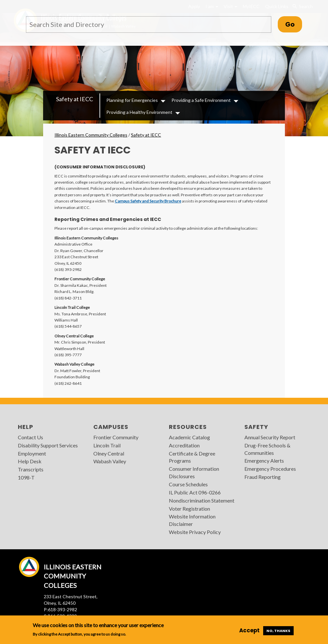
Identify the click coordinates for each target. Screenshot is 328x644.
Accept (249, 630)
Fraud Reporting (263, 477)
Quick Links (277, 6)
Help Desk (30, 461)
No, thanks (278, 631)
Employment (32, 453)
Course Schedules (188, 484)
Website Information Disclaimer (192, 520)
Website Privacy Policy (195, 532)
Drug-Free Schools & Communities (267, 449)
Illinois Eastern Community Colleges (91, 135)
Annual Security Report (270, 437)
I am (212, 6)
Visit (230, 6)
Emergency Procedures (270, 469)
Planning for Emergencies (132, 100)
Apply (194, 6)
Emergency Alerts (264, 461)
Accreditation (184, 445)
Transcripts (31, 469)
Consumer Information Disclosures (194, 472)
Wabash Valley (110, 461)
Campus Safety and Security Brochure (148, 201)
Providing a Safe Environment (201, 100)
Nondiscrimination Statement (202, 500)
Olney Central (109, 453)
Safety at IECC (75, 99)
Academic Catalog (189, 437)
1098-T (26, 477)
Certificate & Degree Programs (192, 457)
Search (302, 6)
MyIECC (251, 6)
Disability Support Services (48, 445)
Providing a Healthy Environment (139, 112)
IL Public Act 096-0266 (195, 492)
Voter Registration (189, 509)
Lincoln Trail (107, 445)
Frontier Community (116, 437)
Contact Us (30, 437)
